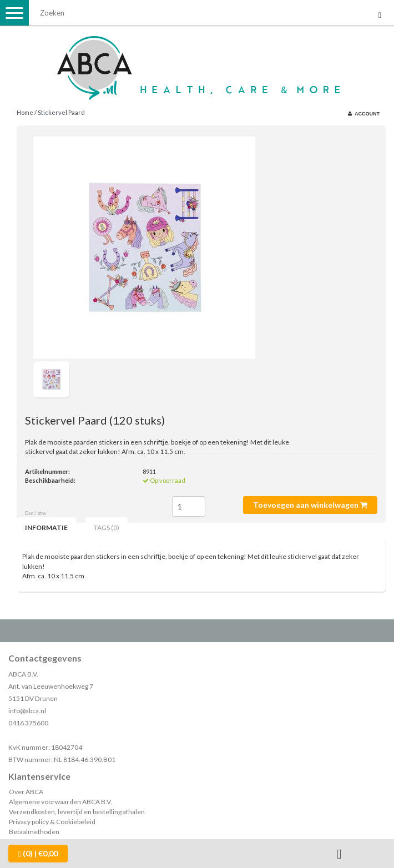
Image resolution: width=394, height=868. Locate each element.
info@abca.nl (27, 711)
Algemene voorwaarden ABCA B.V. (60, 802)
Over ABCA (26, 792)
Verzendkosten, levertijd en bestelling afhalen (77, 812)
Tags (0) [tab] (107, 528)
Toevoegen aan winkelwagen (310, 505)
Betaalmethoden (34, 832)
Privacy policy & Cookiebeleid (52, 822)
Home (25, 112)
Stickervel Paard (61, 112)
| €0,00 (38, 854)
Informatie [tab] (46, 528)
